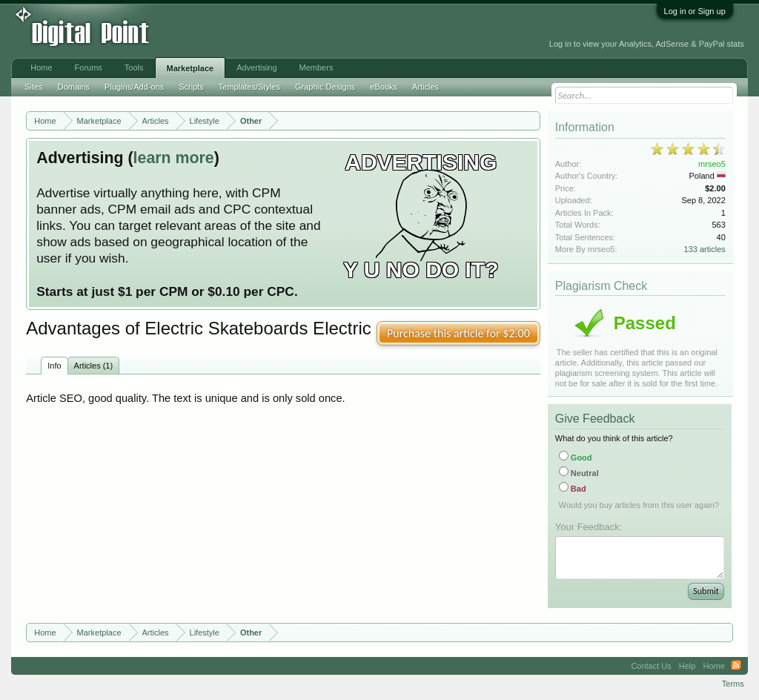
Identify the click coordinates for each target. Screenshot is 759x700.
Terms (733, 684)
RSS (736, 666)
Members (316, 67)
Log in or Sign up (695, 11)
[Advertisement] (333, 31)
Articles (425, 87)
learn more (174, 158)
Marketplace (190, 68)
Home (41, 67)
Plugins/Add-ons (134, 87)
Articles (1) (94, 366)
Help (687, 666)
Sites (33, 87)
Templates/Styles (249, 87)
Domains (74, 87)
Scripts (191, 87)
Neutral (579, 473)
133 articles (705, 249)
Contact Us (651, 666)
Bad (573, 489)
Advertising (256, 67)
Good (576, 458)
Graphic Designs (325, 87)
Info (54, 366)
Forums (89, 67)
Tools (134, 67)
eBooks (384, 87)
